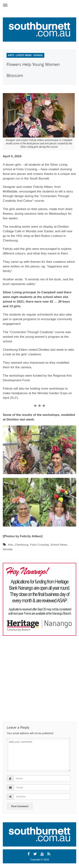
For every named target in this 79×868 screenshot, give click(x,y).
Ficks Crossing (39, 545)
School (38, 55)
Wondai (8, 549)
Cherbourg (21, 545)
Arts (11, 55)
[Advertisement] (36, 672)
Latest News (24, 55)
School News (59, 545)
